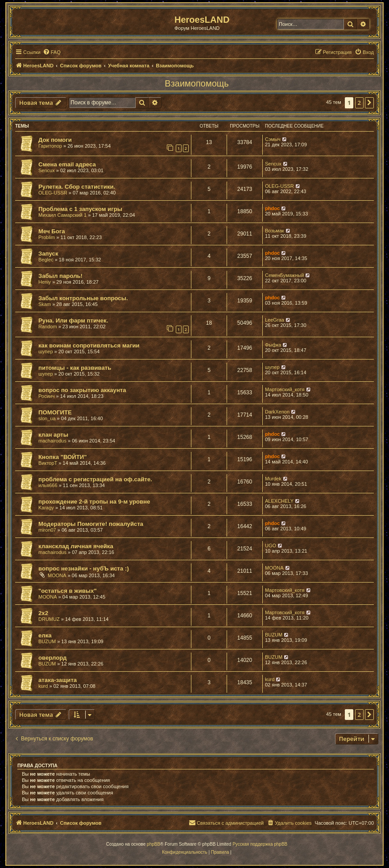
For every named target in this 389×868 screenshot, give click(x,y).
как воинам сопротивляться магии (89, 345)
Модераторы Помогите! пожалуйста (91, 524)
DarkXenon (277, 412)
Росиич (47, 396)
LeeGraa (275, 320)
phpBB (153, 844)
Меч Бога (52, 231)
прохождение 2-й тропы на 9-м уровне (94, 502)
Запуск (48, 254)
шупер (46, 351)
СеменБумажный (284, 275)
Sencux (47, 170)
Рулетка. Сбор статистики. (77, 187)
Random (48, 327)
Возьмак (275, 231)
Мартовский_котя (285, 389)
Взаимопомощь (197, 83)
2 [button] (359, 103)
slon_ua (47, 418)
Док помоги (55, 140)
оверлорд (52, 658)
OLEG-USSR (53, 193)
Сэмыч (273, 139)
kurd (43, 686)
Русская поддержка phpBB (260, 844)
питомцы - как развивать (75, 368)
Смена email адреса (67, 164)
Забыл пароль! (60, 276)
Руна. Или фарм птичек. (73, 320)
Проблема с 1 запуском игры (80, 209)
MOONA (57, 575)
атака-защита (58, 680)
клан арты (53, 435)
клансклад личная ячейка (76, 546)
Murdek (273, 479)
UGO (271, 546)
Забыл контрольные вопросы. (83, 298)
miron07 (47, 530)
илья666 (48, 485)
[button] (369, 103)
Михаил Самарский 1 (62, 215)
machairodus (52, 441)
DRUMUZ (49, 619)
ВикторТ (48, 463)
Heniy (45, 282)
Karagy (46, 508)
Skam (45, 304)
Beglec (46, 260)
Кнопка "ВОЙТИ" (63, 457)
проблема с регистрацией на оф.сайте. (95, 479)
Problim (47, 237)
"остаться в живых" (68, 591)
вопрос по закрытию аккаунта (82, 390)
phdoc (272, 208)
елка (45, 635)
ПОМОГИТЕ (55, 412)
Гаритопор (50, 146)
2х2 (43, 613)
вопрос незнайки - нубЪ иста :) (84, 568)
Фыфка (273, 345)
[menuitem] (52, 52)
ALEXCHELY (279, 501)
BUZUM (47, 641)
